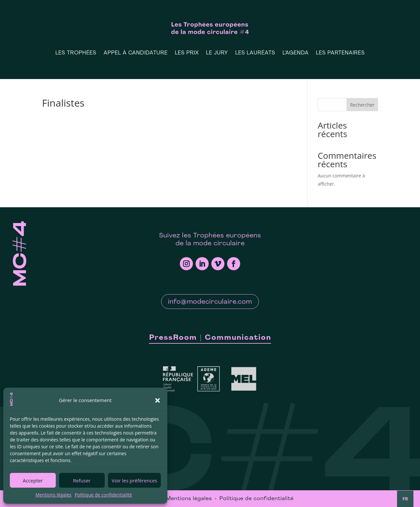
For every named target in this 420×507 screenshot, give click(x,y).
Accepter (33, 480)
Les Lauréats (255, 53)
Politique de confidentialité (103, 495)
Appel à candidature (136, 53)
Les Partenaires (340, 53)
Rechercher (362, 105)
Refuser (82, 480)
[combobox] (405, 499)
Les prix (187, 53)
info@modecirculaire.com (210, 302)
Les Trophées (76, 53)
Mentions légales (53, 495)
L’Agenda (296, 53)
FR (405, 499)
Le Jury (217, 53)
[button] (157, 400)
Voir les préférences (134, 480)
